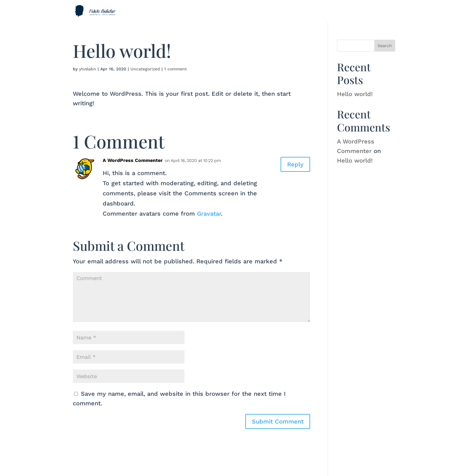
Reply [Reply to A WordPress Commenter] (295, 164)
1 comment (176, 69)
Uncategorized (145, 69)
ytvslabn (88, 69)
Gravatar (209, 214)
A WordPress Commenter (133, 160)
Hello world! (355, 94)
